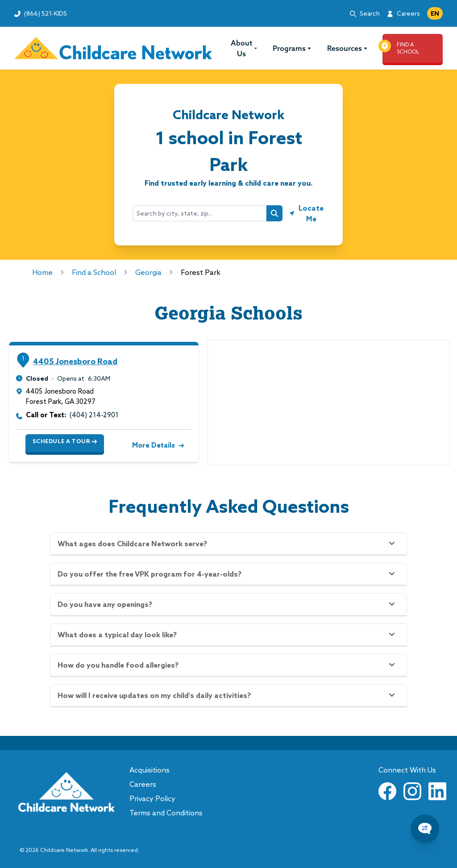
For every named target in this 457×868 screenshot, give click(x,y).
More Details (157, 445)
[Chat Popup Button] (425, 829)
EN (435, 13)
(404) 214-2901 (94, 415)
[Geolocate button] (307, 213)
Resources (347, 48)
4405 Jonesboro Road (75, 361)
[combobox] (199, 213)
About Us (244, 48)
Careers (408, 13)
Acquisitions (150, 770)
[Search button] (274, 213)
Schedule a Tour (65, 441)
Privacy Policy (152, 798)
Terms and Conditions (166, 813)
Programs (292, 48)
